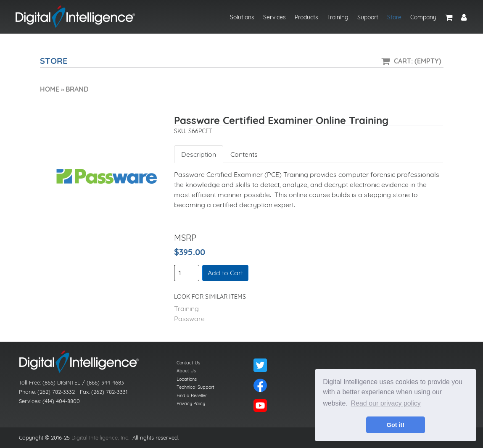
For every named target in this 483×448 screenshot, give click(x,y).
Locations (187, 379)
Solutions (242, 17)
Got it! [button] (396, 425)
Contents (244, 154)
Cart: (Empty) (418, 61)
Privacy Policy (191, 403)
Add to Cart (225, 273)
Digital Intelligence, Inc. (100, 437)
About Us (186, 371)
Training (338, 17)
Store (394, 17)
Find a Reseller (192, 395)
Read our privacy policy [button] (386, 403)
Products (306, 17)
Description (199, 154)
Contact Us (188, 363)
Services (274, 17)
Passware (189, 319)
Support (368, 17)
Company (423, 17)
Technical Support (195, 387)
